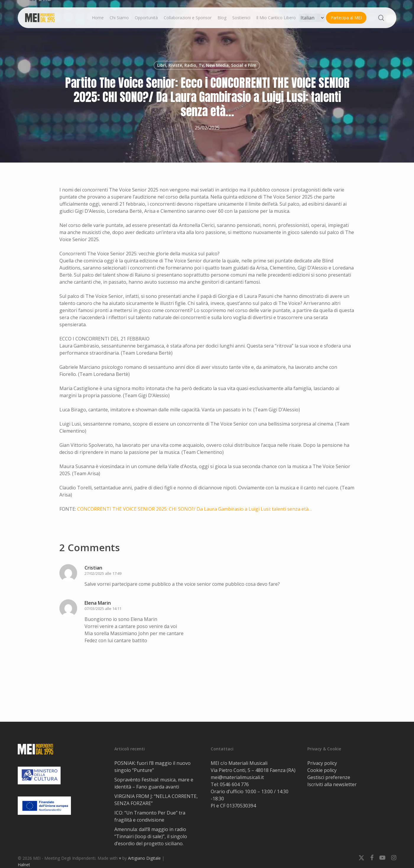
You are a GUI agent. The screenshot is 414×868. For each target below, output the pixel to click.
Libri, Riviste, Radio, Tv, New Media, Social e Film (207, 65)
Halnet (24, 865)
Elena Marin (98, 603)
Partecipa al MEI (346, 18)
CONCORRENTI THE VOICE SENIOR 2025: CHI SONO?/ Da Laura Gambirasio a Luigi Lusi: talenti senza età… (194, 509)
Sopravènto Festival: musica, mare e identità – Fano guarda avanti (154, 783)
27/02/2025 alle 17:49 (103, 573)
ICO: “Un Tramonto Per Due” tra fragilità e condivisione (150, 816)
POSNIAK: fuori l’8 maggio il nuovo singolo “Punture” (152, 767)
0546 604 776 (234, 784)
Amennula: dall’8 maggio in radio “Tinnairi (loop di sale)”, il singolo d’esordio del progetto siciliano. (151, 836)
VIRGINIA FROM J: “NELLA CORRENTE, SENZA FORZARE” (156, 800)
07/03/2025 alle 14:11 (103, 609)
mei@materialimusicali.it (237, 777)
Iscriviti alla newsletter (332, 784)
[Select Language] (312, 18)
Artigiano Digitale (144, 858)
